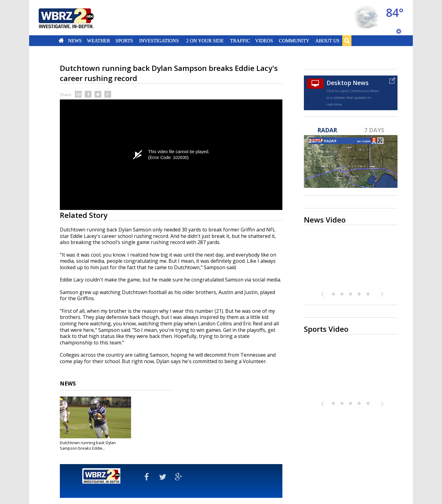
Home (61, 41)
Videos (264, 41)
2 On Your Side (205, 41)
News (75, 41)
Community (294, 41)
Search (347, 41)
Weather (99, 41)
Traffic (240, 41)
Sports (124, 41)
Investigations (159, 41)
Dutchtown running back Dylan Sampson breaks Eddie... (88, 445)
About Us (327, 41)
